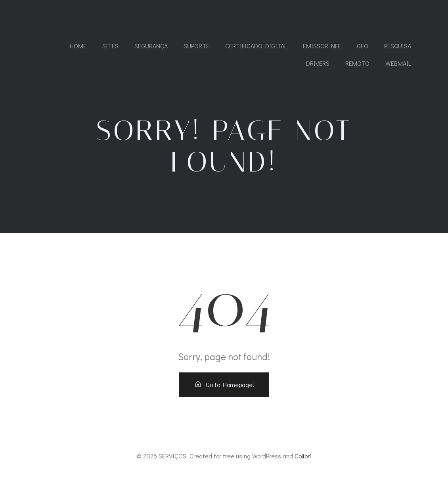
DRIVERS (318, 63)
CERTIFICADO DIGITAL (256, 46)
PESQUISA (398, 46)
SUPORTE (196, 46)
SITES (110, 46)
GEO (363, 46)
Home (78, 46)
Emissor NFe (322, 46)
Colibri (303, 456)
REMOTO (357, 63)
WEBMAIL (398, 63)
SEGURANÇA (151, 46)
